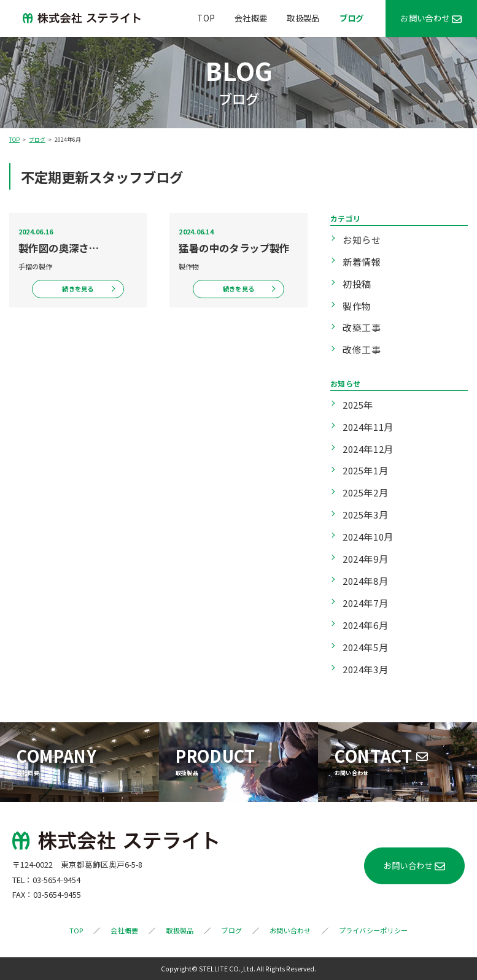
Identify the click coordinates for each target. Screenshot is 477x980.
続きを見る (78, 289)
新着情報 (362, 262)
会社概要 (251, 18)
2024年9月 (365, 559)
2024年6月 (365, 625)
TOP (206, 18)
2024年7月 (365, 603)
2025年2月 (365, 492)
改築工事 (362, 327)
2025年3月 (365, 515)
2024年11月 (368, 427)
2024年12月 (368, 449)
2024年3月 (365, 669)
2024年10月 (368, 537)
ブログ (352, 18)
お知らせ (362, 240)
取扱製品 (303, 18)
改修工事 (362, 349)
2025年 (358, 405)
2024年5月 (365, 647)
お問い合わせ (425, 18)
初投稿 (357, 284)
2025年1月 (365, 470)
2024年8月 (365, 581)
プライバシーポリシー (374, 930)
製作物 (357, 306)
